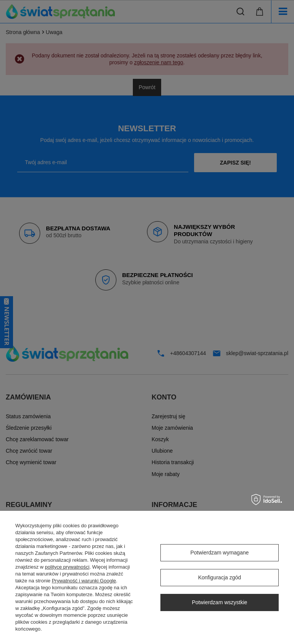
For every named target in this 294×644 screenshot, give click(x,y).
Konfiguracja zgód (219, 577)
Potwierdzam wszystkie (220, 602)
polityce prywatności (67, 567)
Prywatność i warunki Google (84, 581)
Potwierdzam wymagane (220, 553)
